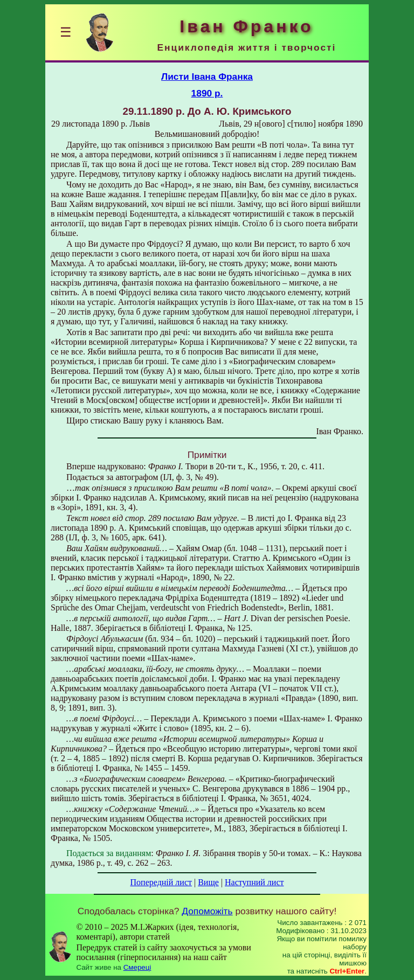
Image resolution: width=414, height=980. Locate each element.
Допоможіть (207, 911)
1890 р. (207, 93)
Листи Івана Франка (207, 77)
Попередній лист (161, 882)
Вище (208, 882)
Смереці (137, 967)
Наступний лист (254, 882)
